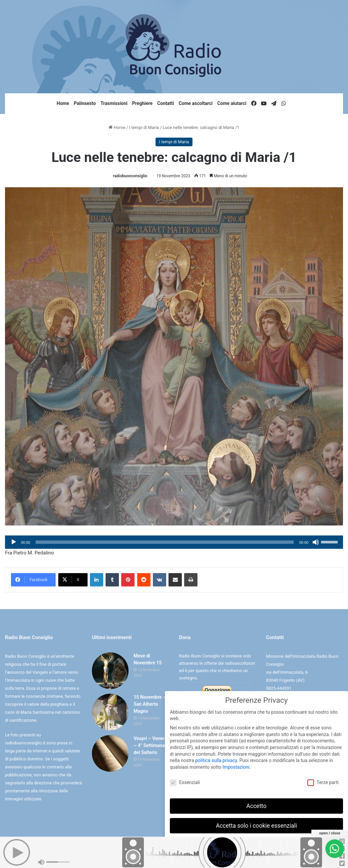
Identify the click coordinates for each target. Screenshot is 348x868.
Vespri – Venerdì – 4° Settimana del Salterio (151, 745)
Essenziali (185, 781)
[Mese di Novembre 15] (110, 671)
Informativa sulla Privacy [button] (271, 858)
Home (63, 103)
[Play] (14, 542)
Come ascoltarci (195, 103)
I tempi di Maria (144, 127)
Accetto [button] (256, 804)
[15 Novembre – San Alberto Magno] (110, 712)
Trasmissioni (114, 103)
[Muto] (316, 542)
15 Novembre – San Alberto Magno (150, 704)
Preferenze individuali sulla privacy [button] (256, 844)
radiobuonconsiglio (130, 176)
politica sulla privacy (216, 759)
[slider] (165, 542)
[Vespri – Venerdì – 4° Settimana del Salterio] (110, 753)
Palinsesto (85, 103)
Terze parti (323, 781)
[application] (174, 542)
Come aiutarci (232, 103)
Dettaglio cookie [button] (236, 858)
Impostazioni (236, 766)
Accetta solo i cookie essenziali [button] (256, 824)
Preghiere (142, 103)
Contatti (166, 103)
